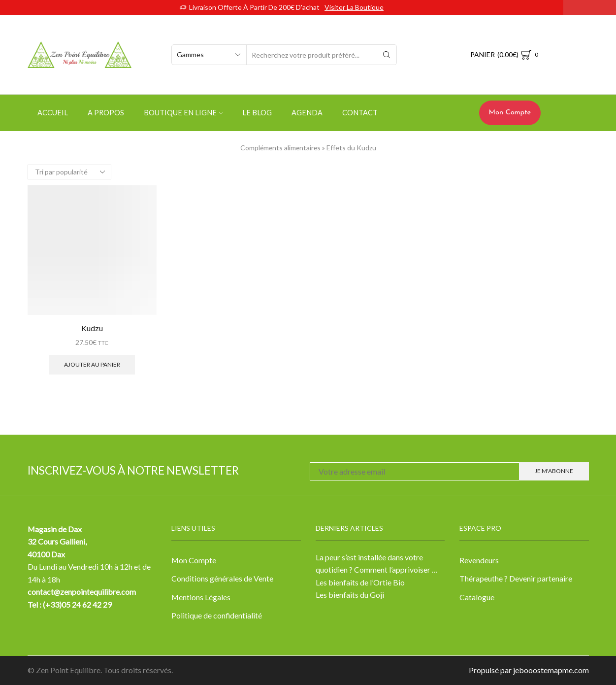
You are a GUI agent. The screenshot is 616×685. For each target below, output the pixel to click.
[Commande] (69, 172)
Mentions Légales (201, 597)
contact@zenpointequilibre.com (82, 592)
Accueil (53, 113)
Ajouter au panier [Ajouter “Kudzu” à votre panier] (92, 364)
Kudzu (92, 328)
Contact (360, 113)
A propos (106, 113)
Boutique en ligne (183, 113)
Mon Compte (510, 113)
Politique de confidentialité (217, 615)
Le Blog (257, 113)
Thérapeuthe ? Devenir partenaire (516, 578)
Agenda (307, 113)
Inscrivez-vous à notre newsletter (133, 470)
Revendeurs (479, 560)
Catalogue (477, 597)
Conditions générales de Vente (222, 578)
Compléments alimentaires (280, 148)
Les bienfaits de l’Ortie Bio (360, 582)
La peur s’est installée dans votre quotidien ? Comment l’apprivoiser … (377, 564)
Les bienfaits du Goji (350, 595)
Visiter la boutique (354, 7)
